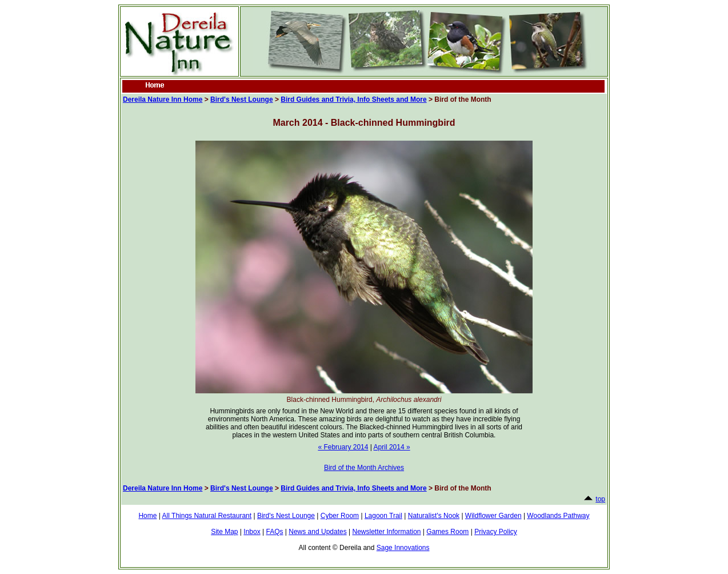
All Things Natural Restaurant (207, 516)
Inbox (252, 532)
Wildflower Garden (493, 516)
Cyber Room (340, 516)
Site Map (224, 532)
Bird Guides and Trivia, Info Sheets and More (353, 99)
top (600, 499)
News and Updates (317, 532)
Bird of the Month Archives (364, 468)
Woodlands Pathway (558, 516)
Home (147, 516)
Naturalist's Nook (434, 516)
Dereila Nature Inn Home (163, 99)
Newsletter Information (386, 532)
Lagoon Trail (383, 516)
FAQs (274, 532)
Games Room (447, 532)
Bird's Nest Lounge (242, 99)
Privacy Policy (496, 532)
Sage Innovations (403, 548)
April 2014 (392, 447)
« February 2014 (343, 447)
